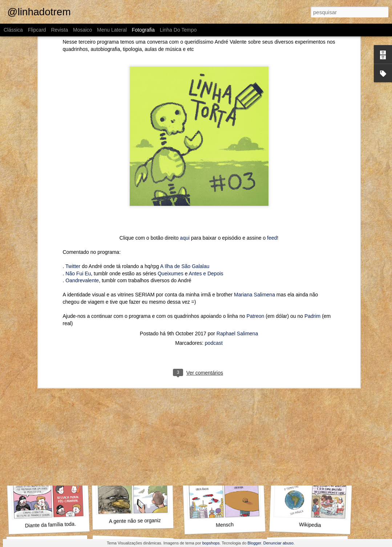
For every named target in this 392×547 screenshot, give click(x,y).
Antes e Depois (206, 197)
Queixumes (171, 197)
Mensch (225, 525)
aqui (185, 162)
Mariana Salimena (254, 219)
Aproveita (310, 423)
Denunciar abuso (278, 543)
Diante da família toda (50, 525)
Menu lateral (112, 30)
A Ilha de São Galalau (185, 190)
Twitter (73, 190)
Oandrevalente (82, 204)
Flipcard (37, 30)
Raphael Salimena (237, 257)
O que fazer (134, 426)
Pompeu (222, 422)
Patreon (255, 240)
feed (272, 162)
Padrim (312, 240)
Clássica (13, 30)
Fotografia (143, 30)
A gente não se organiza (136, 521)
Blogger (254, 543)
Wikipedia (310, 525)
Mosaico (82, 30)
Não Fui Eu (78, 197)
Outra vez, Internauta (49, 426)
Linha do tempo (178, 30)
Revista (59, 30)
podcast (214, 267)
